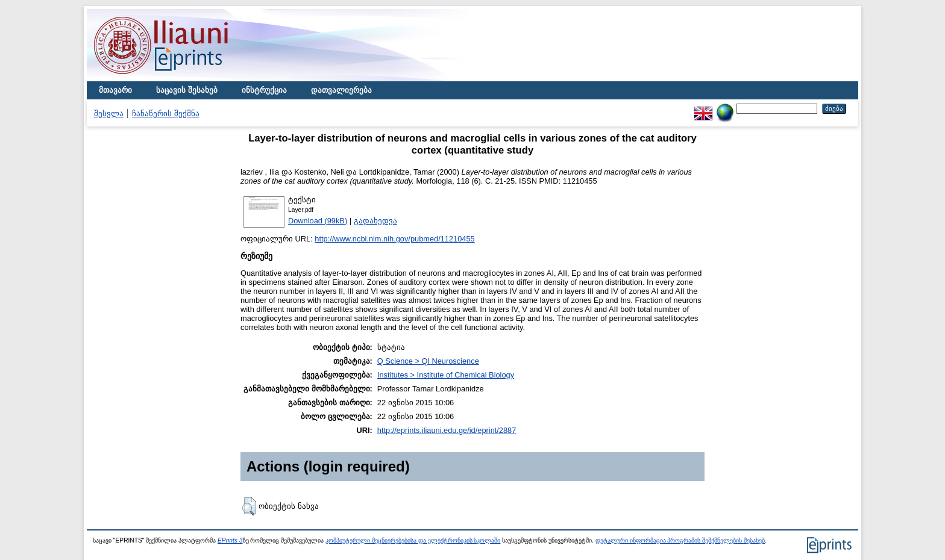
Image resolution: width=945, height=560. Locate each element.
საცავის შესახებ (187, 90)
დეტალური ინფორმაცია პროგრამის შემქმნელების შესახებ (680, 540)
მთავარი (115, 90)
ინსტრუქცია (264, 90)
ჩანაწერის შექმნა (166, 114)
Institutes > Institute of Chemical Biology (446, 375)
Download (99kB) (318, 221)
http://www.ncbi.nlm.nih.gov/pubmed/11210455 (394, 239)
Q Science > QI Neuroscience (428, 361)
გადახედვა (375, 221)
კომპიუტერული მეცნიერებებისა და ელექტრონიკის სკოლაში (413, 540)
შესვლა (109, 114)
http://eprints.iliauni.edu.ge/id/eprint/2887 (447, 430)
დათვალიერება (341, 90)
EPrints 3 (230, 540)
